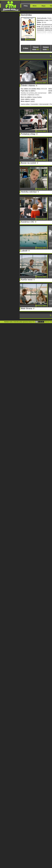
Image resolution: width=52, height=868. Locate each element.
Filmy (26, 6)
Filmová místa (36, 48)
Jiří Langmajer (46, 26)
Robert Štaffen (37, 97)
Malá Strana (27, 308)
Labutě (24, 251)
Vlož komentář (44, 104)
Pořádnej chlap (28, 134)
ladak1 (33, 99)
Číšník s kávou (28, 86)
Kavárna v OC (28, 222)
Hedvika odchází (29, 192)
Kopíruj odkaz (25, 104)
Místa (35, 6)
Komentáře (34, 104)
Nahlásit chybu (8, 322)
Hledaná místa (46, 48)
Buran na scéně (28, 163)
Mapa (43, 6)
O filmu (26, 48)
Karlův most (27, 280)
